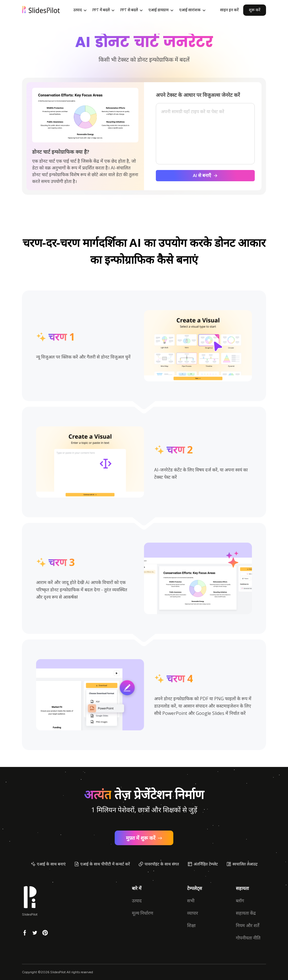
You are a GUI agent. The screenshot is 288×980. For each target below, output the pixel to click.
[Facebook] (25, 932)
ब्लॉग (240, 901)
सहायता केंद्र (246, 913)
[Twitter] (35, 932)
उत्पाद (137, 901)
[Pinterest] (45, 932)
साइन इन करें (229, 10)
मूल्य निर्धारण (143, 913)
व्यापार (193, 913)
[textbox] (205, 134)
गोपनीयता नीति (248, 938)
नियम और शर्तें (248, 926)
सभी (191, 901)
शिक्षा (191, 926)
